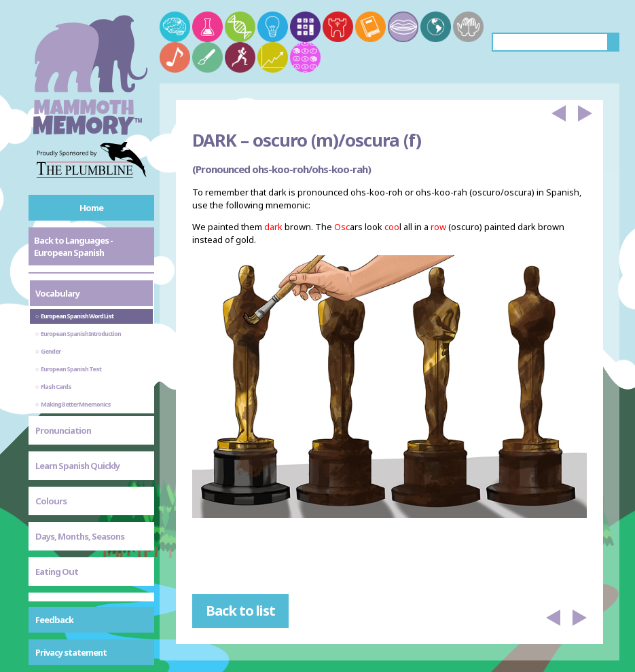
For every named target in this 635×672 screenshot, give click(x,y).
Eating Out (57, 572)
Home (91, 208)
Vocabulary (57, 293)
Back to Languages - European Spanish (73, 246)
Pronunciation (63, 430)
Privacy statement (71, 652)
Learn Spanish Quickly (77, 466)
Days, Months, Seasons (80, 536)
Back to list (240, 611)
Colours (51, 501)
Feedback (54, 620)
